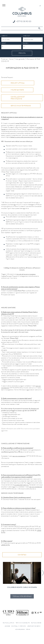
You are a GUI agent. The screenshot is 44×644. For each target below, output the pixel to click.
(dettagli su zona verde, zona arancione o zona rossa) (25, 137)
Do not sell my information (19, 626)
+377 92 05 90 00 (24, 21)
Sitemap (28, 629)
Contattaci (22, 555)
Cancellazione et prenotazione (18, 98)
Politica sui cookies (36, 623)
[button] (43, 573)
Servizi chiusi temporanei (21, 106)
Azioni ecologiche (20, 629)
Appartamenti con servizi (34, 626)
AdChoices (7, 626)
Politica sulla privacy (9, 623)
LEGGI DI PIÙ (6, 545)
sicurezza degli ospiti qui (22, 485)
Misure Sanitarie (17, 90)
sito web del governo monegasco (26, 274)
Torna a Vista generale (22, 596)
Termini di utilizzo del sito (23, 623)
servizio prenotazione (19, 456)
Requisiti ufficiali (18, 83)
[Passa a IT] (40, 6)
